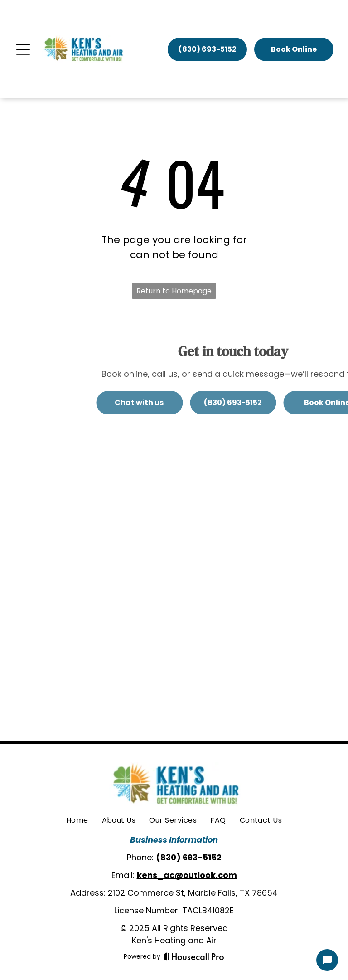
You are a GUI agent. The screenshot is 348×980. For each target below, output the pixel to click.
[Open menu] (23, 49)
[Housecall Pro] (194, 956)
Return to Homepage (174, 291)
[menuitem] (77, 820)
